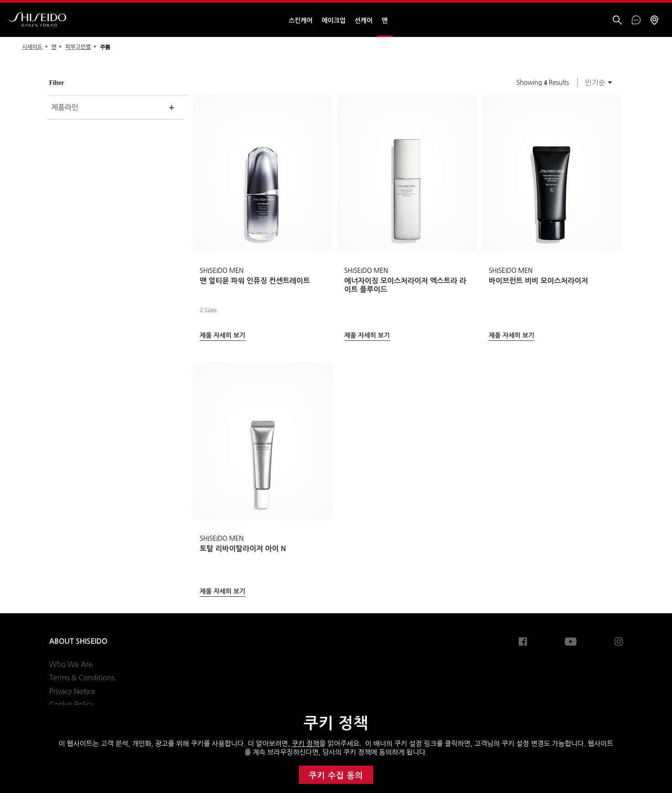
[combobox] (596, 83)
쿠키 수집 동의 (336, 776)
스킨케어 (301, 21)
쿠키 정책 (306, 743)
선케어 (363, 21)
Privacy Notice (72, 691)
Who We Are (71, 664)
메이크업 (333, 21)
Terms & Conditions (82, 678)
